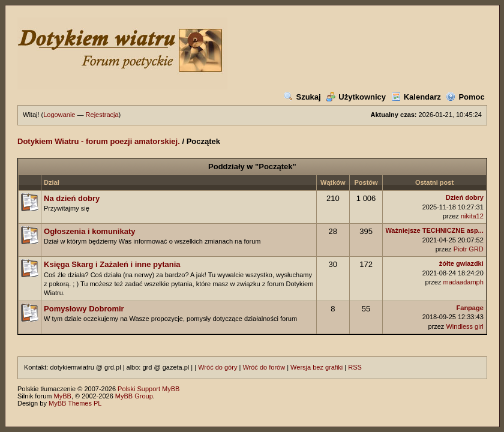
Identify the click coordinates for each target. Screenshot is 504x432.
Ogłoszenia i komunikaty (89, 231)
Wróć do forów (264, 367)
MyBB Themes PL (75, 403)
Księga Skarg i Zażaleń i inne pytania (112, 264)
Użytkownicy (356, 97)
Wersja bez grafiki (316, 367)
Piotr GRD (469, 249)
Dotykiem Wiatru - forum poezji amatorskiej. (99, 141)
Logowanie (59, 115)
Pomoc (465, 97)
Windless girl (464, 326)
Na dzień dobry (72, 198)
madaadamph (463, 282)
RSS (355, 367)
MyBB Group (134, 396)
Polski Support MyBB (148, 389)
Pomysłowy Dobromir (84, 309)
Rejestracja (102, 115)
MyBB (63, 396)
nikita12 (472, 216)
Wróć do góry (217, 367)
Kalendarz (416, 97)
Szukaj (302, 97)
